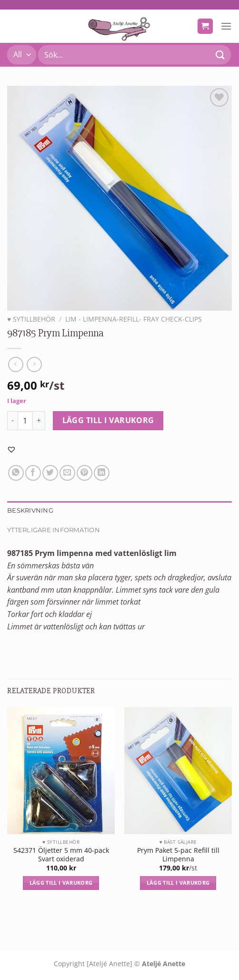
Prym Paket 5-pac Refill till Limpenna (178, 854)
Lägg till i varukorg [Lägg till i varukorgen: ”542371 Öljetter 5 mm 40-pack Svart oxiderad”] (61, 883)
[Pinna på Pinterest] (85, 473)
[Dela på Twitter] (50, 473)
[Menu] (226, 26)
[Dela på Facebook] (33, 473)
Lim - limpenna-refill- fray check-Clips (134, 319)
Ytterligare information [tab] (54, 530)
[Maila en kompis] (67, 473)
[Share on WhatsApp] (16, 473)
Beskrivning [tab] (30, 510)
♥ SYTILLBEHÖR (31, 319)
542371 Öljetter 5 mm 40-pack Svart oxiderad (61, 854)
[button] (11, 449)
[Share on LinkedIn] (102, 473)
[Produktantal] (25, 421)
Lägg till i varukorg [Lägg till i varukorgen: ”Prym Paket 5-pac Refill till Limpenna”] (178, 883)
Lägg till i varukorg (108, 420)
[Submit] (220, 55)
